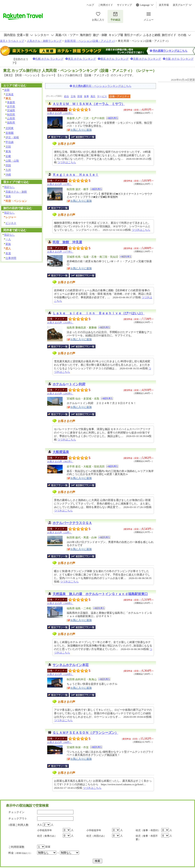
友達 (8, 253)
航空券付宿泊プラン (83, 137)
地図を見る (112, 118)
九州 (8, 170)
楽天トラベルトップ (12, 41)
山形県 (11, 118)
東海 (8, 151)
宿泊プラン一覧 (60, 137)
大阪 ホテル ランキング (180, 59)
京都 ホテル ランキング (147, 59)
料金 (20, 853)
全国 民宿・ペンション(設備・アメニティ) (90, 41)
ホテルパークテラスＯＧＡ (72, 523)
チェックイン (16, 812)
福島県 (11, 123)
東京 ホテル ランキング (82, 59)
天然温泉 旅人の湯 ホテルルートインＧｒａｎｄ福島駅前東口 (100, 594)
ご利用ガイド (106, 5)
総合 (67, 96)
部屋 (80, 96)
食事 (86, 96)
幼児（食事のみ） (47, 836)
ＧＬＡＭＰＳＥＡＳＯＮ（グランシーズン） (85, 733)
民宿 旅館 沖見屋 (67, 242)
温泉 (8, 196)
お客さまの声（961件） (60, 461)
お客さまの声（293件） (60, 394)
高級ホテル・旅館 (16, 192)
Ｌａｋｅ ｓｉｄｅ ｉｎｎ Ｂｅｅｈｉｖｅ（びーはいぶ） (99, 313)
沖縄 (8, 175)
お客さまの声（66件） (60, 742)
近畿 (8, 156)
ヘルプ (90, 5)
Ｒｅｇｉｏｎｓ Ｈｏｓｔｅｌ (76, 175)
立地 (73, 96)
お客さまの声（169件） (60, 603)
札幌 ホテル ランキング (49, 59)
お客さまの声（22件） (60, 532)
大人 (40, 825)
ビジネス (11, 223)
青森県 (11, 102)
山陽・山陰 (12, 161)
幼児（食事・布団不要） (147, 838)
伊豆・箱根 (12, 137)
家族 (8, 244)
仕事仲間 (11, 258)
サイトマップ (124, 5)
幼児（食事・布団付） (148, 830)
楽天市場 (164, 5)
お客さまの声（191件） (60, 113)
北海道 (10, 94)
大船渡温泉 (61, 452)
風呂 (93, 96)
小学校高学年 (45, 830)
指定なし (9, 187)
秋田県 (11, 115)
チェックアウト (18, 818)
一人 (8, 239)
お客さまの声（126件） (60, 674)
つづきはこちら (67, 162)
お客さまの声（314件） (60, 323)
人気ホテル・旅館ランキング (44, 41)
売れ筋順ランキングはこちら (170, 51)
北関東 (10, 128)
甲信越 (10, 142)
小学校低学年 (94, 830)
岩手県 (11, 107)
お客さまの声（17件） (60, 184)
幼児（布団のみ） (96, 836)
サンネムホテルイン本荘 (71, 665)
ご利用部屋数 (16, 847)
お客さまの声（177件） (60, 252)
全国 (7, 90)
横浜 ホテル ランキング (114, 59)
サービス (102, 96)
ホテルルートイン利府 (69, 384)
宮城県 (11, 110)
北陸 (8, 147)
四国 (8, 165)
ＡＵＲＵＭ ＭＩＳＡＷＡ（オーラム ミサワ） (89, 104)
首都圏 (10, 133)
